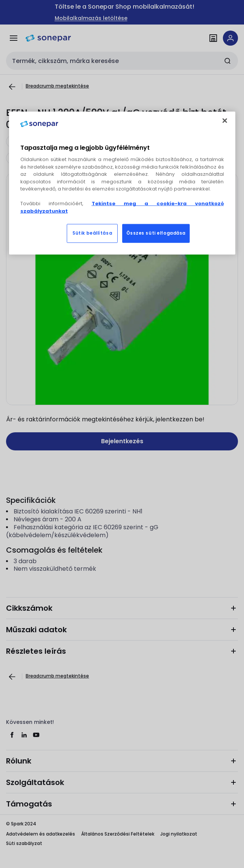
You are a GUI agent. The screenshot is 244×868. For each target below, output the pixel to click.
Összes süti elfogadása (156, 233)
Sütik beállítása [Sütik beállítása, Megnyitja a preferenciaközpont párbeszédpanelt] (92, 233)
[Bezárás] (225, 121)
